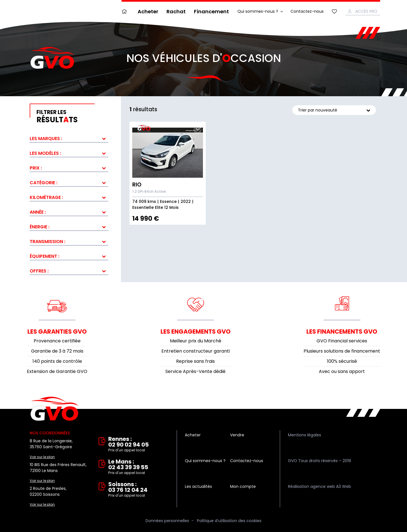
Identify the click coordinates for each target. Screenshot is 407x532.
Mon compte (243, 486)
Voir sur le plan (42, 457)
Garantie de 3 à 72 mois (57, 351)
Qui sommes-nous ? (258, 11)
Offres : (39, 271)
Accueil (125, 11)
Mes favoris (334, 11)
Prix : (36, 168)
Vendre (237, 435)
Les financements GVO (342, 332)
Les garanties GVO (57, 332)
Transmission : (47, 242)
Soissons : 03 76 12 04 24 (138, 490)
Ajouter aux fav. (198, 130)
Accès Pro (366, 11)
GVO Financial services (342, 341)
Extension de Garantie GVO (57, 371)
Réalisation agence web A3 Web (320, 486)
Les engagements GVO (196, 332)
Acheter (148, 11)
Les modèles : (45, 153)
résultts (72, 117)
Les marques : (46, 139)
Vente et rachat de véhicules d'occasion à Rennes (54, 409)
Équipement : (45, 256)
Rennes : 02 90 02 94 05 (138, 445)
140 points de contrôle (57, 361)
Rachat (176, 11)
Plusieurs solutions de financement (342, 351)
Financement (211, 11)
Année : (38, 212)
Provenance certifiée (57, 341)
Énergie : (40, 227)
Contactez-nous (307, 11)
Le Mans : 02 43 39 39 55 (138, 467)
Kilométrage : (46, 197)
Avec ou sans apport (342, 371)
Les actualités (198, 486)
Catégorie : (44, 183)
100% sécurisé (342, 361)
